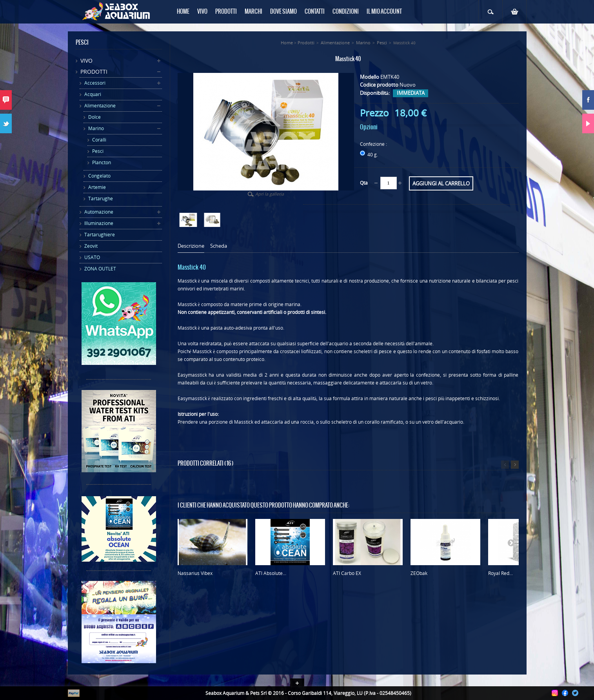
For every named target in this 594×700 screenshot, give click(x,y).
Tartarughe (101, 199)
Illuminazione (99, 223)
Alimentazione (100, 106)
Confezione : (374, 144)
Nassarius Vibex (195, 573)
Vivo (86, 61)
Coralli (99, 140)
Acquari (93, 94)
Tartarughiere (100, 235)
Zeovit (91, 246)
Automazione (99, 212)
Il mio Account (384, 12)
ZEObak (419, 573)
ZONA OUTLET (100, 269)
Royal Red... (500, 573)
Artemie (97, 187)
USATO (92, 257)
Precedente (505, 465)
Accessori (95, 83)
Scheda (219, 246)
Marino (96, 128)
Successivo (515, 465)
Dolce (94, 117)
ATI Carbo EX (347, 573)
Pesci (98, 151)
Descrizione (191, 246)
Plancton (102, 162)
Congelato (99, 176)
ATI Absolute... (271, 573)
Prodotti (94, 72)
